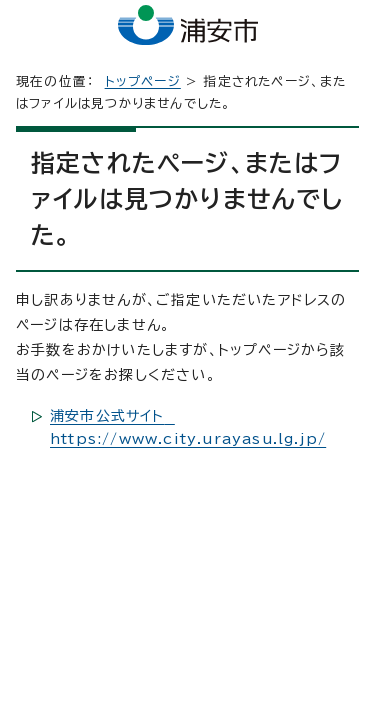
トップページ (143, 81)
